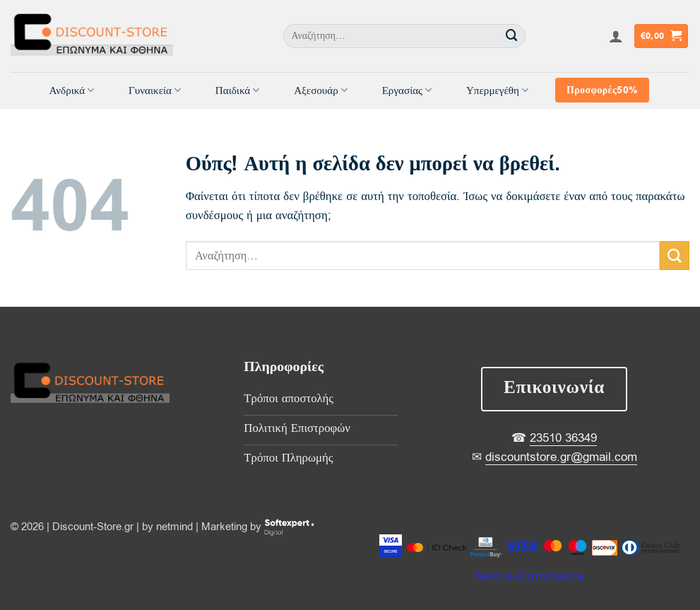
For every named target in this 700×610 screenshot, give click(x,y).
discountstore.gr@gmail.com (561, 457)
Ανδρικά (71, 90)
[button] (616, 36)
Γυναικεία (155, 90)
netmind (174, 527)
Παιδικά (238, 90)
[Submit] (512, 36)
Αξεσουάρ (321, 90)
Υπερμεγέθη (497, 90)
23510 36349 (563, 438)
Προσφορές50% (602, 90)
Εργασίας (407, 90)
